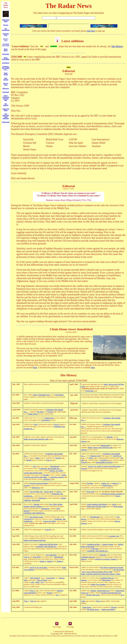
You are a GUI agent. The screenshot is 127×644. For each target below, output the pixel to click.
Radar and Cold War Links (97, 506)
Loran (114, 504)
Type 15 (56, 424)
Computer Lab (114, 536)
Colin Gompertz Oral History (97, 504)
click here (91, 31)
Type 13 (49, 460)
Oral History (59, 395)
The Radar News (6, 34)
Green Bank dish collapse (6, 45)
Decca (59, 492)
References (36, 488)
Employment (6, 122)
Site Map (90, 483)
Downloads (36, 500)
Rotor (38, 458)
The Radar (6, 4)
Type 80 (58, 458)
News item (90, 492)
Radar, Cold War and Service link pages (45, 476)
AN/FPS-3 (47, 479)
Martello (110, 437)
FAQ (35, 466)
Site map (6, 25)
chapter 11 (116, 483)
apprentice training (57, 477)
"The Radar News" (93, 609)
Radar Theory (33, 414)
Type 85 (50, 412)
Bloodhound (55, 466)
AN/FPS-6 (104, 460)
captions (84, 450)
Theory (118, 496)
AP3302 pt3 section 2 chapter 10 (113, 494)
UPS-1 (91, 458)
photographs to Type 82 (104, 462)
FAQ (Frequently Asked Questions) (6, 116)
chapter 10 (105, 483)
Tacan (51, 492)
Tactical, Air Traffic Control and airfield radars (104, 466)
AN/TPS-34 (117, 456)
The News (40, 412)
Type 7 (36, 424)
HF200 (29, 460)
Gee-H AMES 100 (36, 492)
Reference (43, 498)
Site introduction (6, 29)
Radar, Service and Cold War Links (36, 439)
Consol (46, 492)
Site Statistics (6, 104)
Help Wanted (118, 506)
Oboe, (55, 504)
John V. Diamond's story (42, 395)
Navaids (46, 475)
